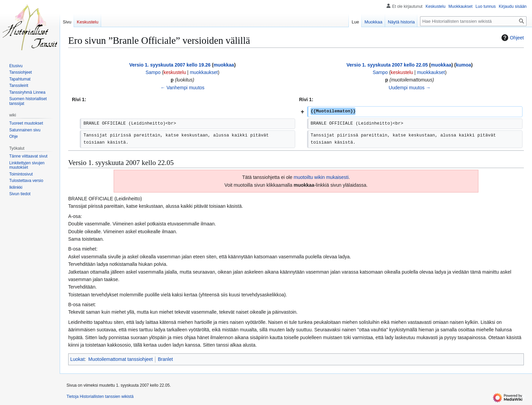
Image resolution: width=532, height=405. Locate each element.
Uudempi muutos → (410, 88)
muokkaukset (204, 72)
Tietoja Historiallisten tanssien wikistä (100, 397)
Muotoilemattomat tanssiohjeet (120, 359)
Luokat (77, 359)
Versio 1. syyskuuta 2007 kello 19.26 (170, 65)
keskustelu (175, 72)
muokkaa (224, 65)
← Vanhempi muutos (183, 88)
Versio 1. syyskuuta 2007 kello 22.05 (387, 65)
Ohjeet (512, 38)
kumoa (463, 65)
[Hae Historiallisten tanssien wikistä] (473, 21)
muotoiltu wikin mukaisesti (321, 177)
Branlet (165, 359)
